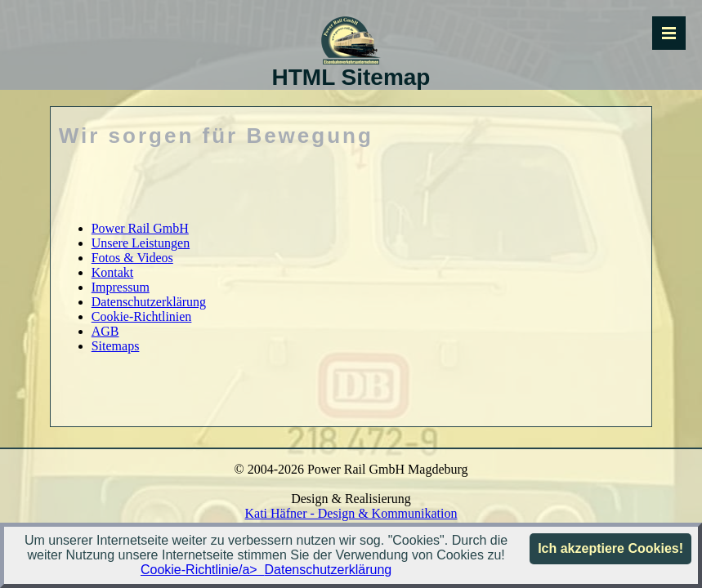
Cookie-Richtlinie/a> (203, 570)
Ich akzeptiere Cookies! (610, 548)
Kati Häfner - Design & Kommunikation (351, 513)
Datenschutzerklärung (329, 570)
